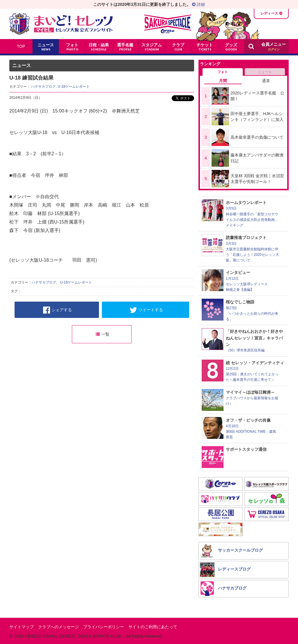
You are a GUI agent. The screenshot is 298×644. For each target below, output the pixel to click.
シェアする (57, 310)
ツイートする (146, 310)
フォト (223, 72)
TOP (21, 46)
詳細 (198, 4)
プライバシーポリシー (104, 627)
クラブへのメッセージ (58, 627)
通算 (266, 81)
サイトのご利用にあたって (153, 627)
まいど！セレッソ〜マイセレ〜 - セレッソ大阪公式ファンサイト (61, 24)
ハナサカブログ (43, 87)
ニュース (265, 72)
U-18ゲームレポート (74, 87)
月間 (223, 81)
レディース (269, 13)
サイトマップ (22, 627)
